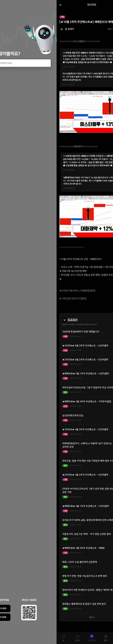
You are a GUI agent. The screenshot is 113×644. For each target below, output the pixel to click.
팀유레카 (73, 320)
